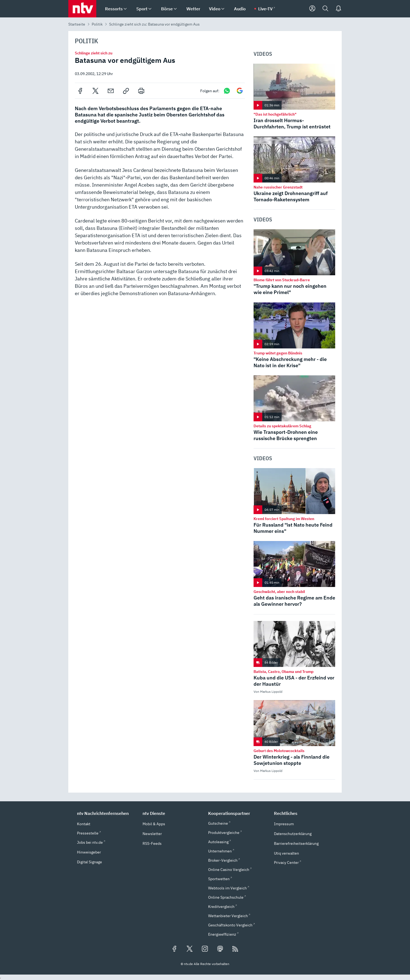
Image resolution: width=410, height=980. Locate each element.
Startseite (77, 24)
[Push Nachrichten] (338, 9)
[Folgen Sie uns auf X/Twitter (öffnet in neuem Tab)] (190, 949)
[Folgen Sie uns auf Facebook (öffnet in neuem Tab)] (174, 949)
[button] (107, 813)
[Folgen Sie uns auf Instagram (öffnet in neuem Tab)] (205, 949)
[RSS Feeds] (235, 949)
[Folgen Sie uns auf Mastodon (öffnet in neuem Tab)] (220, 949)
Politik (97, 24)
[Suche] (325, 9)
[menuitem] (125, 9)
